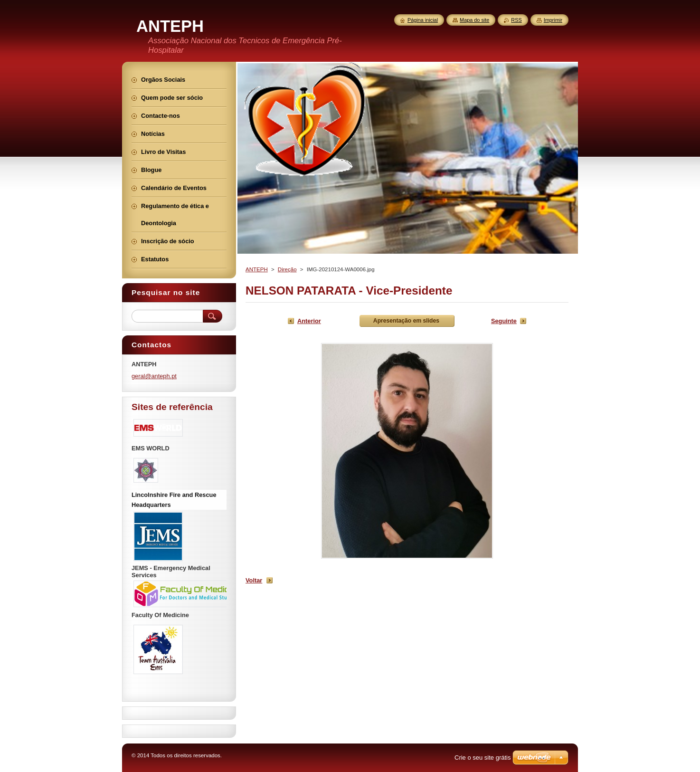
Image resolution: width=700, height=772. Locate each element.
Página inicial (423, 20)
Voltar (254, 580)
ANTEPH (257, 269)
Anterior (309, 321)
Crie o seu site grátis (483, 758)
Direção (287, 269)
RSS (516, 20)
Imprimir (553, 20)
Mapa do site (474, 20)
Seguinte (504, 321)
